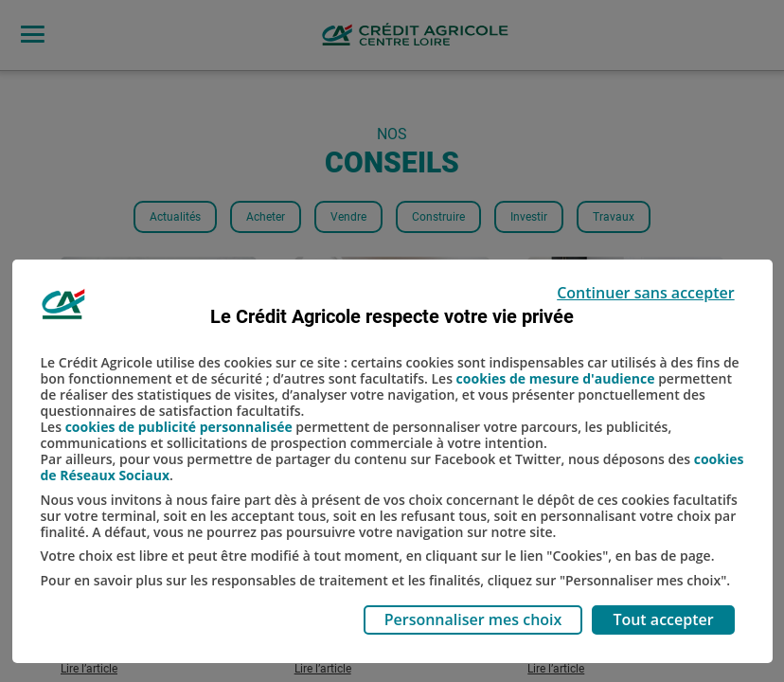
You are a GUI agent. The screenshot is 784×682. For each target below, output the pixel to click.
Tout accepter (663, 619)
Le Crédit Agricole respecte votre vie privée (392, 316)
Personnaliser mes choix (473, 619)
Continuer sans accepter (645, 293)
